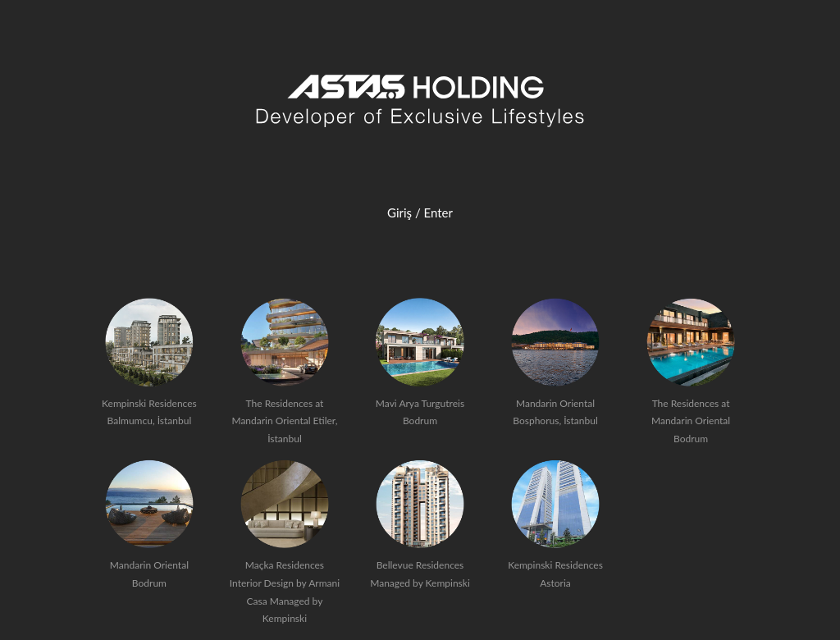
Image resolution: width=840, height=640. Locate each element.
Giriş (399, 213)
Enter (438, 213)
